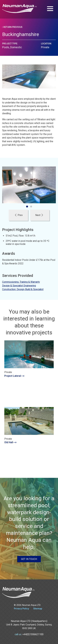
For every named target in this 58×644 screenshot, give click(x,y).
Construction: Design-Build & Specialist (23, 289)
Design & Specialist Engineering (19, 286)
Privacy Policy (21, 609)
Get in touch (29, 559)
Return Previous (12, 27)
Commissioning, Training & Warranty (21, 282)
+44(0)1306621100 (33, 634)
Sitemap (38, 609)
